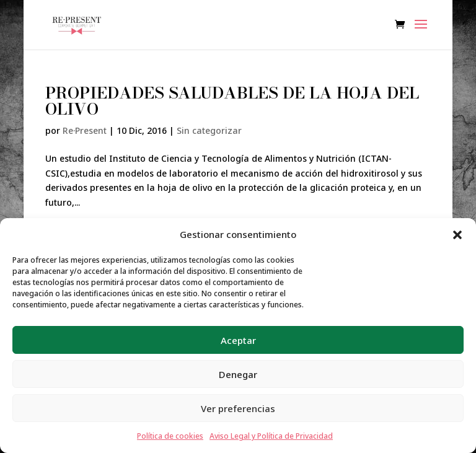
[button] (457, 235)
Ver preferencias (238, 408)
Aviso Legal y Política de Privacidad (271, 436)
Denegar (238, 374)
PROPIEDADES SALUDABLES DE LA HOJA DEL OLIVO (232, 101)
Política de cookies (170, 436)
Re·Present (85, 130)
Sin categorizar (209, 130)
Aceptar (238, 340)
